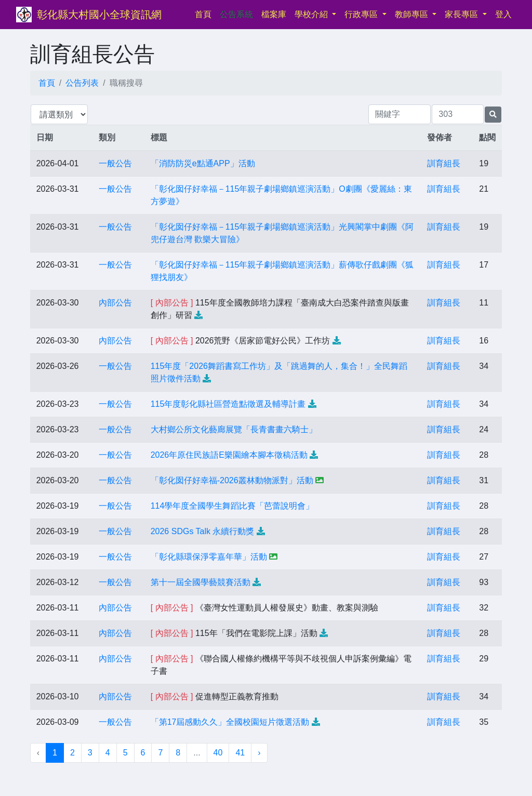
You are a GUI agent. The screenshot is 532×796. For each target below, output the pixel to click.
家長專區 (462, 14)
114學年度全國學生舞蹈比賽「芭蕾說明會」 (232, 506)
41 (240, 753)
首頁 (205, 13)
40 (218, 753)
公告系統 (236, 14)
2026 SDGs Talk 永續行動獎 (203, 531)
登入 (503, 14)
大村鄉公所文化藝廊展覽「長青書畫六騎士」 (234, 429)
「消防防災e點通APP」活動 (203, 163)
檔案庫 (274, 14)
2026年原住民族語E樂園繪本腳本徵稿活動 (229, 455)
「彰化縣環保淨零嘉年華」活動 (209, 557)
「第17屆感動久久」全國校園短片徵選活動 (230, 722)
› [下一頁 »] (259, 753)
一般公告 (115, 163)
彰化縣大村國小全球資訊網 (99, 15)
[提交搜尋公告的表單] (493, 115)
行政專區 (362, 14)
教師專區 (413, 14)
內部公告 (115, 303)
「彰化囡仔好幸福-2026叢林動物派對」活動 (232, 480)
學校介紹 (312, 14)
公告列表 (82, 83)
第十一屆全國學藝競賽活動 (201, 582)
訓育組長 (444, 163)
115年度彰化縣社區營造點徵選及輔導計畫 (228, 404)
